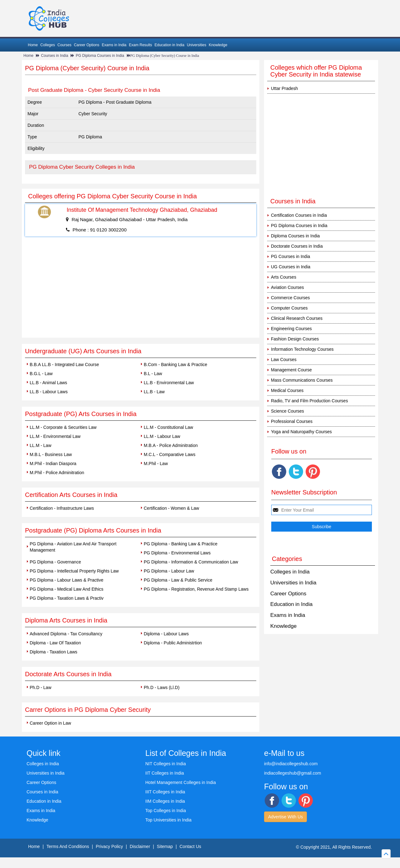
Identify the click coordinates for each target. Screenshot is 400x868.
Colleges (48, 45)
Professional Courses (292, 421)
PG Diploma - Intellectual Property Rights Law (74, 571)
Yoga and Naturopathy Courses (301, 432)
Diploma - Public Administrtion (173, 643)
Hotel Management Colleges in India (181, 782)
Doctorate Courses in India (297, 246)
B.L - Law (153, 374)
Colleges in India (290, 572)
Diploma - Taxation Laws (53, 652)
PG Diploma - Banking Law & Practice (181, 544)
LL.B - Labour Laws (49, 392)
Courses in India (55, 56)
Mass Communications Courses (302, 380)
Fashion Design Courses (295, 339)
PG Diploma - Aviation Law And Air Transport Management (73, 547)
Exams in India (114, 45)
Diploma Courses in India (295, 236)
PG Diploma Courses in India (100, 56)
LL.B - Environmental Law (169, 383)
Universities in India (293, 583)
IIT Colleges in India (165, 773)
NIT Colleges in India (166, 764)
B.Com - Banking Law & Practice (175, 365)
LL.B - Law (154, 392)
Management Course (291, 370)
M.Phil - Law (156, 464)
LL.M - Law (40, 445)
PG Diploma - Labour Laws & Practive (67, 580)
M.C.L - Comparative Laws (170, 454)
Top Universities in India (168, 820)
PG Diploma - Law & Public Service (178, 580)
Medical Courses (287, 390)
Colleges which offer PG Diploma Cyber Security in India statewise (316, 71)
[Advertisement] (141, 291)
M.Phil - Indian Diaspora (53, 464)
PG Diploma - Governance (55, 562)
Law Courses (284, 360)
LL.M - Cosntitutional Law (168, 427)
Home (33, 45)
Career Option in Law (50, 723)
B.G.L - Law (41, 374)
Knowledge (218, 45)
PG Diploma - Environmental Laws (177, 553)
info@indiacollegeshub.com (291, 764)
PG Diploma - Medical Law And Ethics (67, 589)
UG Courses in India (291, 267)
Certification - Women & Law (171, 508)
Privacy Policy (109, 846)
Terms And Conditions (68, 846)
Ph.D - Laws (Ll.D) (162, 687)
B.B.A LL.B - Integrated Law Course (64, 365)
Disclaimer (140, 846)
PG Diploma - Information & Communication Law (191, 562)
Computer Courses (289, 308)
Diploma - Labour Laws (166, 634)
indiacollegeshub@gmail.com (292, 773)
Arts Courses (284, 277)
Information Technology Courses (302, 349)
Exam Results (140, 45)
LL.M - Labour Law (162, 436)
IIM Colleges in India (165, 801)
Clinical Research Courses (297, 318)
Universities (197, 45)
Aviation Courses (287, 287)
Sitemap (165, 846)
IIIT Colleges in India (165, 792)
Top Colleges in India (166, 811)
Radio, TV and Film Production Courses (309, 401)
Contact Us (190, 846)
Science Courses (287, 411)
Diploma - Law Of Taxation (55, 643)
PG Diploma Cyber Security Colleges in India (82, 167)
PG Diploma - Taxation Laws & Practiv (67, 598)
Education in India (170, 45)
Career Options (86, 45)
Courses (65, 45)
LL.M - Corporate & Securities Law (63, 427)
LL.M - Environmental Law (55, 436)
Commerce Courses (290, 298)
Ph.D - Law (40, 687)
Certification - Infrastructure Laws (62, 508)
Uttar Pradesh (284, 88)
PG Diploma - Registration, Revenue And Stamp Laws (196, 589)
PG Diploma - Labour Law (169, 571)
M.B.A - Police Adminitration (171, 445)
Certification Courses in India (299, 215)
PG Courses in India (290, 256)
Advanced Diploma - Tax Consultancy (66, 634)
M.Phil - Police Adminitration (57, 473)
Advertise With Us (285, 817)
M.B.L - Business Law (51, 454)
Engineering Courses (291, 329)
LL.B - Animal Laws (48, 383)
